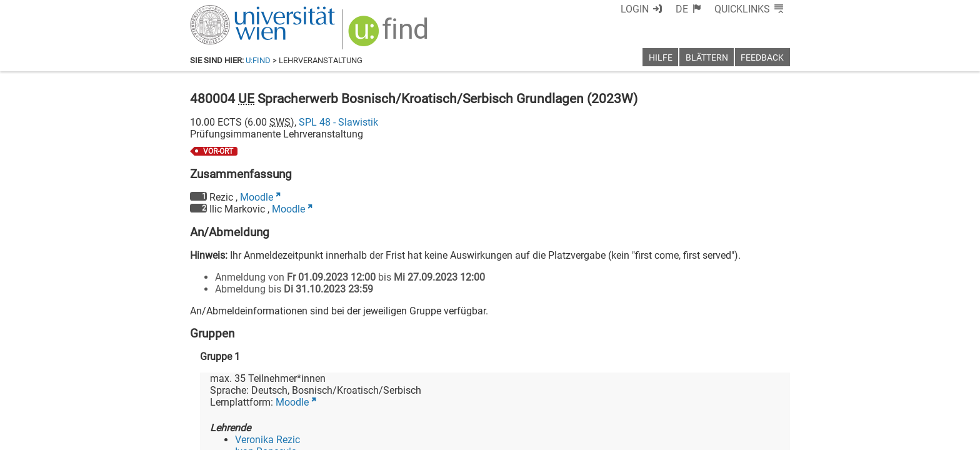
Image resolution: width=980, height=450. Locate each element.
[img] (390, 35)
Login (635, 9)
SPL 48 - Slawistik (338, 122)
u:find (258, 60)
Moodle (257, 197)
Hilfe (661, 58)
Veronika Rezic (267, 440)
